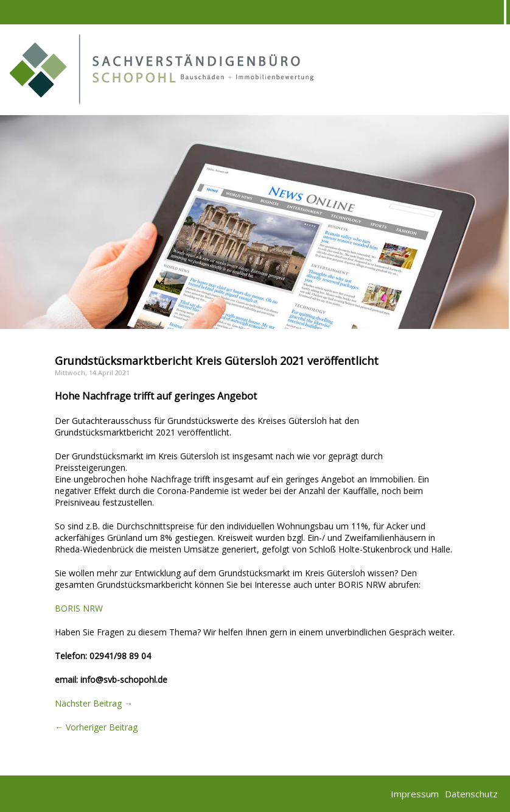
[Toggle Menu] (505, 12)
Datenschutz (471, 794)
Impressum (415, 794)
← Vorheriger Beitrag (96, 727)
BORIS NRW (79, 608)
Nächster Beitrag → (94, 703)
